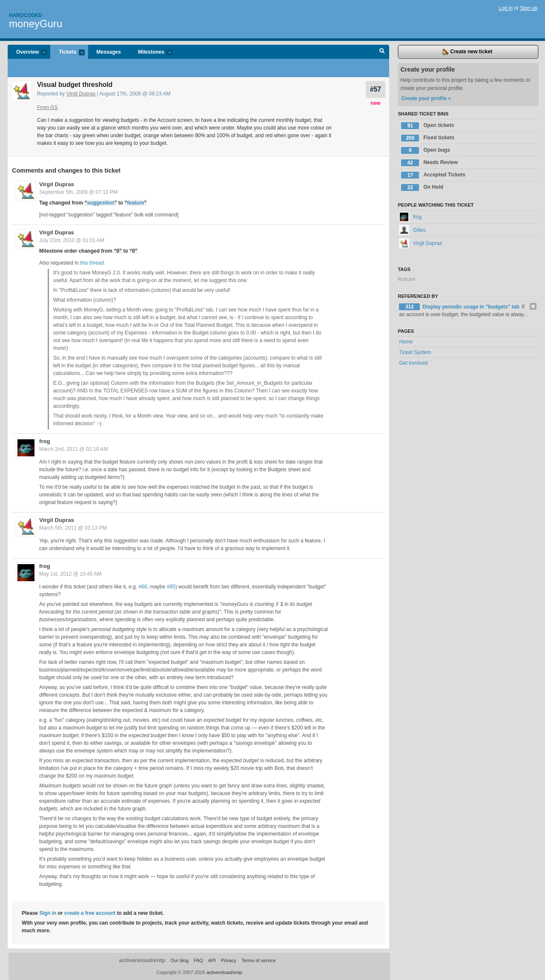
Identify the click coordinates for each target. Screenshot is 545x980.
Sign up (529, 8)
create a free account (90, 913)
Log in (506, 8)
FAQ (198, 960)
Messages (109, 52)
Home (406, 342)
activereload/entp (142, 960)
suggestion (100, 203)
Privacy (229, 960)
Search (382, 52)
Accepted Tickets (433, 175)
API (212, 960)
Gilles (412, 230)
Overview (27, 53)
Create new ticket (467, 52)
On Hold (422, 187)
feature (135, 203)
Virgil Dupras (81, 94)
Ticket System (415, 352)
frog (45, 441)
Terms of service (258, 960)
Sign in (48, 913)
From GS (47, 107)
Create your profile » (426, 98)
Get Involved (413, 363)
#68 (143, 587)
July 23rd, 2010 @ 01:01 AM (72, 240)
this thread (92, 263)
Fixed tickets (428, 138)
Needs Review (429, 163)
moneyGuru (36, 24)
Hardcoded (26, 15)
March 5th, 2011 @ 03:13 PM (73, 528)
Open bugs (426, 150)
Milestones (151, 53)
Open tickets (427, 126)
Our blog (179, 960)
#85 (171, 587)
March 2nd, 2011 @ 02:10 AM (73, 449)
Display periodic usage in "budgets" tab (472, 307)
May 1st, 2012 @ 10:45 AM (70, 574)
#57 (376, 89)
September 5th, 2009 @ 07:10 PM (78, 192)
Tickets (67, 53)
